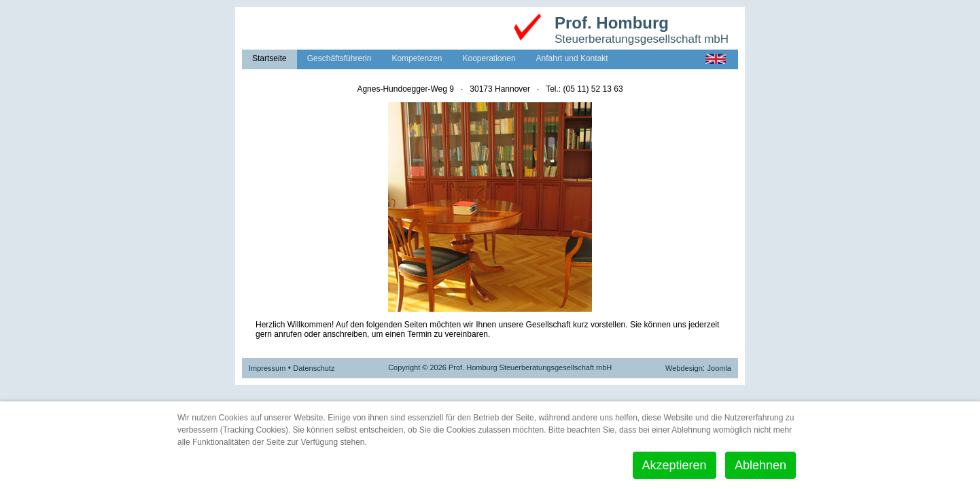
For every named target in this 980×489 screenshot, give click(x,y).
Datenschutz (314, 368)
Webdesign (684, 368)
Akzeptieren (675, 465)
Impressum (267, 368)
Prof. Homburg (612, 23)
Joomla (719, 368)
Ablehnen (760, 465)
